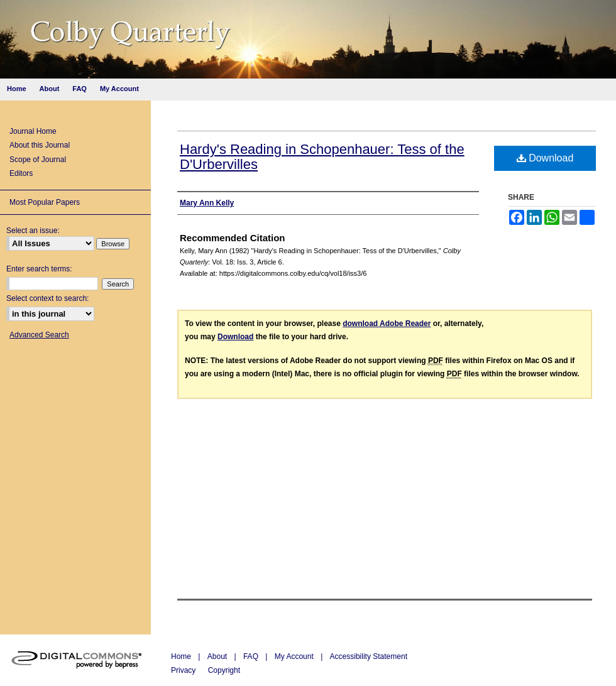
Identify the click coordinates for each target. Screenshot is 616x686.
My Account (295, 656)
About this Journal (40, 145)
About (218, 656)
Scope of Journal (38, 160)
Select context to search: (47, 298)
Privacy (184, 670)
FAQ (252, 656)
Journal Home (33, 131)
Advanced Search (39, 335)
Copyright (224, 670)
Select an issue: (33, 231)
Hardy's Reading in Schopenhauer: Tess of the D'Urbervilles (322, 157)
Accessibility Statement (369, 656)
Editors (21, 173)
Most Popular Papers (45, 202)
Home (182, 656)
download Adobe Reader (387, 324)
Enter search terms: (39, 269)
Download (545, 158)
